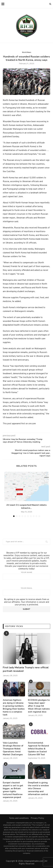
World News (27, 52)
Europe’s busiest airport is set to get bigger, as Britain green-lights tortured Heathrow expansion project (13, 790)
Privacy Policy (37, 818)
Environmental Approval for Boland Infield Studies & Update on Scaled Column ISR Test (38, 749)
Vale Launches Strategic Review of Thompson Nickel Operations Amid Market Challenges (13, 749)
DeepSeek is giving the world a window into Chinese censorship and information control (38, 788)
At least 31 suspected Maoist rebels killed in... (26, 507)
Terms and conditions (19, 818)
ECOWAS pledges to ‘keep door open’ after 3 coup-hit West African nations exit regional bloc (39, 706)
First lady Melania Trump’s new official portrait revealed (26, 669)
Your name (26, 575)
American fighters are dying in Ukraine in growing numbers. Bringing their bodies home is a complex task (14, 707)
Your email (26, 591)
